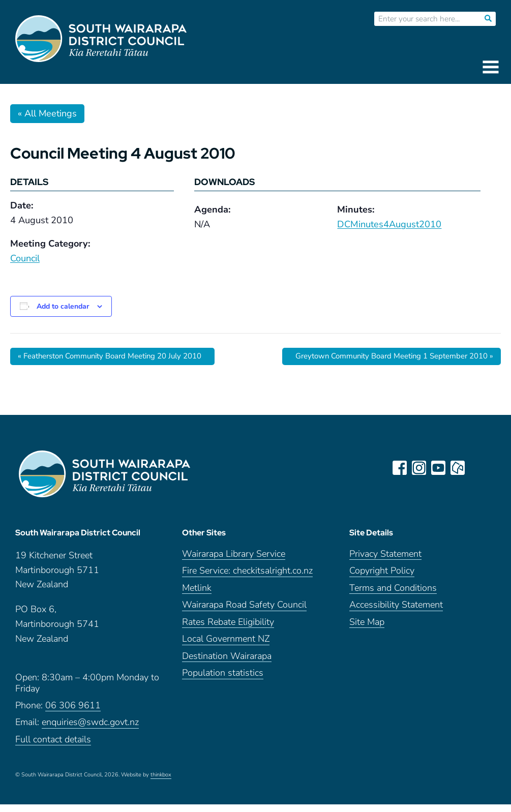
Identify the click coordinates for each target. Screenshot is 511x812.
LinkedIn (478, 468)
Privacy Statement (385, 562)
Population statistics (223, 681)
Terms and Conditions (393, 596)
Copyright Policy (382, 578)
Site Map (367, 630)
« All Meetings (47, 113)
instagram (420, 468)
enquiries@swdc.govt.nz (90, 730)
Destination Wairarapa (227, 664)
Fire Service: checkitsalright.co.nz (247, 578)
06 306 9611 (73, 713)
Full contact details (53, 747)
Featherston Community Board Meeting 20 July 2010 (118, 356)
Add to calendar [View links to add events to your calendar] (63, 306)
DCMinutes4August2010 (389, 224)
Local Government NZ (226, 646)
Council (25, 258)
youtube (440, 468)
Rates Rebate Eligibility (228, 630)
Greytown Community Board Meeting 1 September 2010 (385, 356)
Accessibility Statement (396, 612)
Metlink (197, 596)
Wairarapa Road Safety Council (244, 612)
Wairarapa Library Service (234, 562)
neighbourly (459, 468)
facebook (401, 468)
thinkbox (161, 783)
